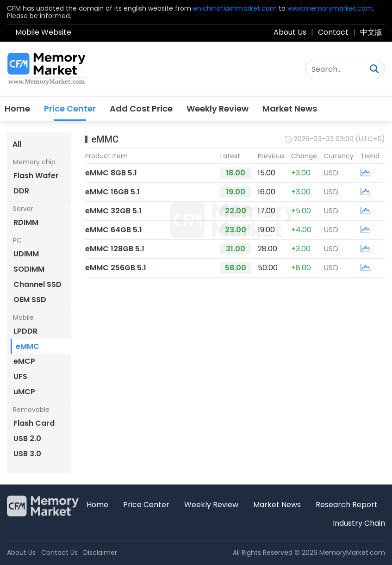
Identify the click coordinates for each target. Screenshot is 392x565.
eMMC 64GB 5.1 (114, 230)
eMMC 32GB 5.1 (113, 211)
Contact (333, 32)
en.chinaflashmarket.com (235, 8)
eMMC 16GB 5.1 (112, 192)
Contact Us (59, 553)
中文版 (371, 32)
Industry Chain (359, 523)
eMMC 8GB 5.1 (111, 173)
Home (17, 109)
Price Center (70, 109)
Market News (290, 109)
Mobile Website (43, 32)
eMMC (105, 139)
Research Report (347, 505)
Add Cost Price (141, 109)
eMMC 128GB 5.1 (115, 249)
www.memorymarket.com (330, 8)
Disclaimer (100, 553)
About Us (290, 32)
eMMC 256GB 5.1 (116, 268)
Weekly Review (218, 109)
